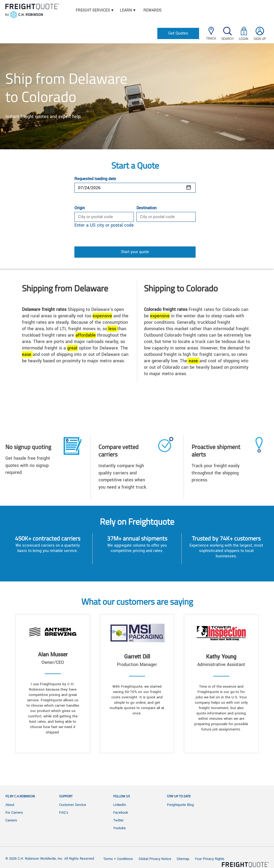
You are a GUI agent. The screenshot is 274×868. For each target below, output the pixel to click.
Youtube (119, 828)
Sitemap (183, 859)
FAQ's (64, 813)
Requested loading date (95, 179)
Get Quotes (178, 33)
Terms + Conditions (118, 859)
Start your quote (135, 252)
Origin (80, 208)
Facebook (121, 813)
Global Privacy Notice (155, 859)
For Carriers (14, 813)
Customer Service (73, 805)
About (10, 805)
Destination (146, 208)
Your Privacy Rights (210, 859)
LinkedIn (120, 805)
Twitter (118, 820)
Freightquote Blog (180, 805)
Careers (11, 820)
